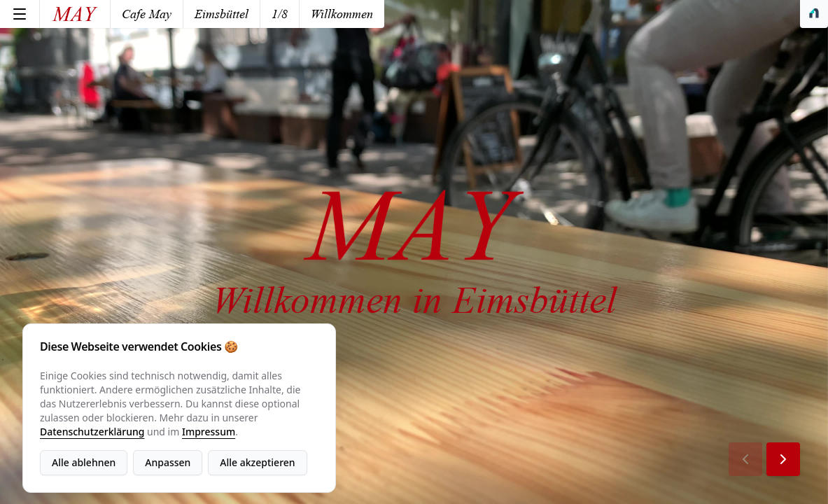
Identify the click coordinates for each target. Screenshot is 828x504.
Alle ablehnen (84, 462)
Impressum (209, 432)
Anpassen (168, 462)
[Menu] (20, 14)
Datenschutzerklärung (92, 432)
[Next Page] (783, 459)
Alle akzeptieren (257, 462)
